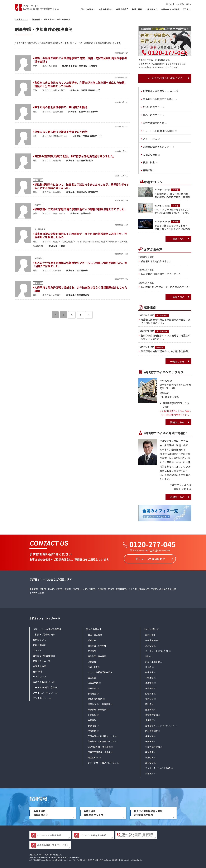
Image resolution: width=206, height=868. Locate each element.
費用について (39, 639)
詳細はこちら (177, 422)
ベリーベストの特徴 (170, 9)
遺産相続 (92, 677)
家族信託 (92, 725)
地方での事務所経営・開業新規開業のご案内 (148, 812)
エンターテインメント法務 (158, 767)
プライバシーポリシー (44, 692)
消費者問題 (93, 682)
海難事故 (92, 719)
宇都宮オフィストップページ (45, 618)
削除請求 (92, 687)
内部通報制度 (152, 730)
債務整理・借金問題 (97, 656)
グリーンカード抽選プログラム (102, 762)
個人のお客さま (88, 9)
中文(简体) (180, 4)
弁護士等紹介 (122, 9)
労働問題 (92, 640)
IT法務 (148, 666)
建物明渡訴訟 (152, 714)
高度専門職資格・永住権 (99, 751)
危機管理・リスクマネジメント (160, 725)
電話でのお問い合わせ (44, 681)
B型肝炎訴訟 (94, 666)
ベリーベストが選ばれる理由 (47, 628)
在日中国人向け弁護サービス (101, 735)
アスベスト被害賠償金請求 (100, 672)
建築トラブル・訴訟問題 (99, 703)
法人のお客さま (106, 9)
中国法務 (149, 735)
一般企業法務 (152, 640)
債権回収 (149, 719)
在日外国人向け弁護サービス (101, 741)
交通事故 (92, 650)
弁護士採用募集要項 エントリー (95, 812)
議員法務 (149, 762)
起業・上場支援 (153, 661)
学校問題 (92, 693)
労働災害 (92, 661)
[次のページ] (89, 315)
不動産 (148, 703)
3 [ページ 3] (80, 315)
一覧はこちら (177, 239)
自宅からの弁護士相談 (44, 655)
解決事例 (37, 671)
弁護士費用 (137, 9)
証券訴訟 (92, 714)
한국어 (189, 4)
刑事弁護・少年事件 (97, 645)
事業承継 (149, 751)
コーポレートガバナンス (157, 650)
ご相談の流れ (152, 9)
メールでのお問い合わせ (45, 687)
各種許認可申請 (153, 746)
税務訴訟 (149, 682)
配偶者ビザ (93, 757)
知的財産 (149, 698)
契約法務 (149, 645)
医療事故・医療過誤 (97, 709)
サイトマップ (39, 676)
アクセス (187, 9)
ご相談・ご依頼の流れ (44, 634)
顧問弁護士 (150, 634)
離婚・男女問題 (95, 634)
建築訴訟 (149, 709)
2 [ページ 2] (72, 315)
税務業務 (92, 730)
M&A (148, 656)
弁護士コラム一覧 (42, 660)
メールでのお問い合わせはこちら (165, 78)
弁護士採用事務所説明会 (41, 812)
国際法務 (149, 741)
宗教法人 (149, 773)
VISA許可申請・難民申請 (99, 746)
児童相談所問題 (95, 698)
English (171, 4)
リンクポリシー (41, 697)
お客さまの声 (39, 665)
